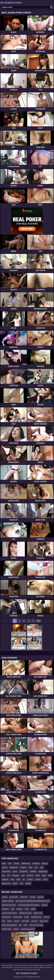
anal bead (36, 863)
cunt (21, 883)
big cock (40, 897)
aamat (10, 921)
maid (27, 909)
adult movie (6, 871)
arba (25, 925)
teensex (46, 917)
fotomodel (25, 921)
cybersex (5, 879)
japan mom (44, 921)
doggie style (43, 871)
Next (39, 621)
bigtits (33, 909)
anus (12, 879)
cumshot (23, 867)
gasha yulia (14, 897)
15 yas (27, 917)
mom (4, 863)
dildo (50, 875)
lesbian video (7, 929)
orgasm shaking (8, 901)
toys (23, 875)
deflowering (26, 863)
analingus (16, 875)
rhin (4, 921)
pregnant (5, 909)
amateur (45, 863)
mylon (15, 871)
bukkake (33, 871)
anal (10, 863)
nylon (38, 875)
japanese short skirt (9, 905)
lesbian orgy (38, 913)
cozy (13, 909)
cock (42, 867)
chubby (28, 883)
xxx (9, 875)
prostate (34, 921)
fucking (32, 897)
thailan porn (6, 917)
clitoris (45, 879)
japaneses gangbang (9, 925)
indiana (5, 897)
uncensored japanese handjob (29, 905)
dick (3, 875)
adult (30, 867)
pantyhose (24, 897)
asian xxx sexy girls (36, 925)
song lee (20, 909)
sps (20, 925)
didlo (18, 879)
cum (36, 867)
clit (24, 879)
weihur (17, 921)
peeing (16, 929)
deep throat (6, 883)
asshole (38, 879)
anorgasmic (24, 871)
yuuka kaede (17, 917)
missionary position (28, 929)
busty (44, 875)
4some (15, 883)
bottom (5, 867)
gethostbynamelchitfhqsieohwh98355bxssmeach (33, 901)
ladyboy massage (25, 913)
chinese (16, 863)
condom (30, 879)
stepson (44, 905)
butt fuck (30, 875)
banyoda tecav (36, 917)
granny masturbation (9, 913)
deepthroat (14, 867)
